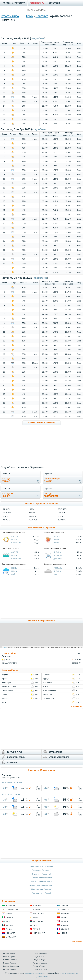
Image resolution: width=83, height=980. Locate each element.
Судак (5, 694)
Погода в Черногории (11, 966)
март (5, 516)
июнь (33, 513)
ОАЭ (35, 925)
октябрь (62, 513)
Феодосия (48, 694)
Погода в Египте (9, 953)
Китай (64, 917)
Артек (4, 679)
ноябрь (61, 516)
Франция (65, 929)
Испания (65, 913)
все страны (77, 941)
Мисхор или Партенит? (41, 882)
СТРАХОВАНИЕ (55, 752)
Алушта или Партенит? (41, 878)
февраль (7, 513)
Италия (9, 917)
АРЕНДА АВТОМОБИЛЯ (59, 757)
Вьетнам (37, 905)
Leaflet (5, 647)
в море (52, 480)
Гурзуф (47, 679)
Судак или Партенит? (41, 874)
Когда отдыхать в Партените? (41, 528)
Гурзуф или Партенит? (41, 870)
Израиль (65, 909)
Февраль (58, 555)
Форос (5, 698)
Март (56, 574)
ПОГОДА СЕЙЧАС (10, 654)
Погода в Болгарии (10, 960)
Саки (46, 686)
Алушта (47, 675)
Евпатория (7, 683)
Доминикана (12, 909)
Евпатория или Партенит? (42, 866)
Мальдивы (38, 921)
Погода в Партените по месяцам (42, 504)
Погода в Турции (9, 957)
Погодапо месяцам (51, 495)
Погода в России (39, 966)
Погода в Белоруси (40, 969)
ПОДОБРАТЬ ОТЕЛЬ (16, 757)
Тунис (9, 929)
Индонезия (39, 913)
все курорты (76, 706)
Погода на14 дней (8, 495)
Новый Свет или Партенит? (42, 885)
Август (15, 536)
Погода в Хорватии (40, 963)
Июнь (56, 543)
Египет (37, 909)
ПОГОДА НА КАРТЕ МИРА (14, 3)
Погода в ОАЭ (38, 957)
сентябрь (62, 509)
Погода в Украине (9, 969)
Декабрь (58, 558)
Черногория (39, 933)
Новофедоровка (9, 686)
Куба (8, 921)
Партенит (42, 16)
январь (7, 509)
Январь (57, 552)
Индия (9, 913)
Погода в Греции (39, 960)
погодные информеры (34, 973)
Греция (64, 905)
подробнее (39, 129)
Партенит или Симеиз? (41, 889)
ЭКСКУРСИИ (54, 3)
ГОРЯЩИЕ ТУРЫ (37, 3)
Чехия (64, 933)
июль (33, 516)
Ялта (4, 702)
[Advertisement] (42, 33)
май (32, 509)
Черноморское (50, 698)
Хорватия (10, 933)
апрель (7, 520)
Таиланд (65, 925)
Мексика (10, 925)
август (34, 520)
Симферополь (50, 690)
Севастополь (8, 690)
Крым (30, 16)
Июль (14, 539)
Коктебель (48, 683)
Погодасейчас (6, 480)
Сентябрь (16, 543)
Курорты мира (10, 16)
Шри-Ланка (11, 937)
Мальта (64, 921)
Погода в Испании (9, 963)
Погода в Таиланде (40, 953)
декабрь (62, 520)
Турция (37, 929)
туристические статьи (69, 973)
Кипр (36, 917)
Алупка (5, 675)
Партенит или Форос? (42, 893)
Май (13, 574)
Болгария (10, 905)
